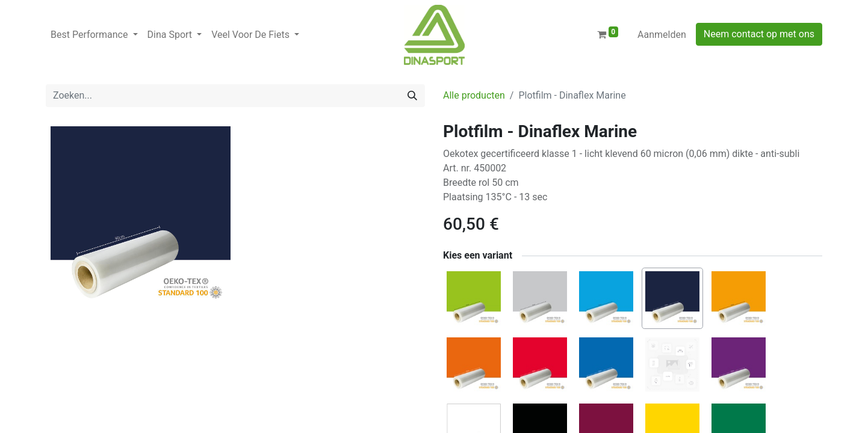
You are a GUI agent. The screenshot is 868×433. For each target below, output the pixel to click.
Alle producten (474, 95)
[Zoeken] (412, 96)
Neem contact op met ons (759, 34)
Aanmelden (662, 35)
